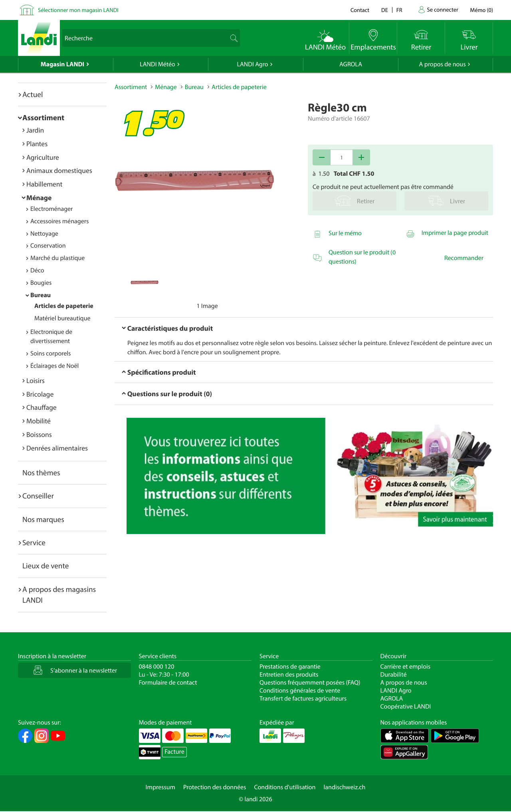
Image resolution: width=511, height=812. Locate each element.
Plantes (37, 144)
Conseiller (38, 496)
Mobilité (39, 421)
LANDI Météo (157, 64)
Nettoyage (44, 234)
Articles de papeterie (64, 306)
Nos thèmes (41, 473)
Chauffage (42, 407)
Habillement (44, 184)
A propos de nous (442, 64)
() (482, 10)
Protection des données (215, 787)
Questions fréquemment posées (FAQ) (310, 683)
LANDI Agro (252, 64)
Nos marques (43, 519)
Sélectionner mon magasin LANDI (78, 10)
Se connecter (442, 9)
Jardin (35, 130)
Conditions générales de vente (300, 691)
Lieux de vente (46, 566)
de (385, 10)
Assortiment (43, 117)
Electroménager (51, 209)
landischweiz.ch (345, 787)
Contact (360, 10)
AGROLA (351, 64)
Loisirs (36, 380)
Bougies (41, 283)
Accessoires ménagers (59, 221)
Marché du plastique (57, 258)
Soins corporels (51, 353)
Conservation (48, 246)
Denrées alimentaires (57, 448)
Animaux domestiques (59, 170)
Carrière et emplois (406, 667)
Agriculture (43, 157)
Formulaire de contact (168, 683)
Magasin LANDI (62, 64)
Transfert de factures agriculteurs (303, 699)
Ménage (39, 198)
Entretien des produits (289, 675)
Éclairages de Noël (54, 366)
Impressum (160, 787)
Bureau (41, 295)
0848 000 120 (157, 667)
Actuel (33, 94)
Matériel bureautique (62, 318)
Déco (37, 270)
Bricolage (40, 394)
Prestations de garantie (290, 667)
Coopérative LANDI (406, 707)
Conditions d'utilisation (285, 787)
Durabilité (394, 675)
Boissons (39, 434)
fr (399, 10)
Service (34, 542)
